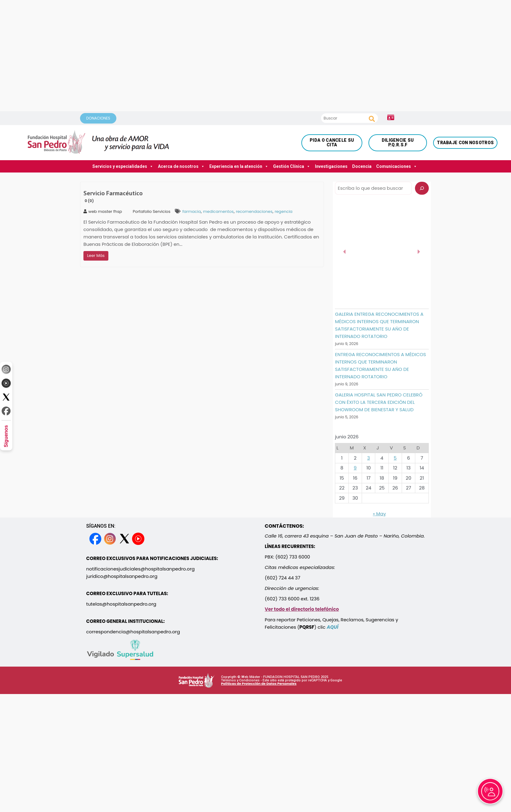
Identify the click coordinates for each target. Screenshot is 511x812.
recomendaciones (254, 211)
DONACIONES (98, 118)
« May (379, 514)
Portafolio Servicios (151, 211)
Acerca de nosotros (181, 166)
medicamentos (218, 211)
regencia (284, 211)
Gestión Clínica (292, 166)
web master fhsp (103, 211)
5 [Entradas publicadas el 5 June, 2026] (395, 458)
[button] (345, 252)
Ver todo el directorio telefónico (302, 609)
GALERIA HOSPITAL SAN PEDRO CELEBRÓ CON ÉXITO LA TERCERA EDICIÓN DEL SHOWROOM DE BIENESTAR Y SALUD (379, 402)
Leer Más (96, 256)
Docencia (362, 166)
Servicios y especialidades (123, 166)
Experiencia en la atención (239, 166)
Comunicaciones (397, 166)
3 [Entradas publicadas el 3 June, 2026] (369, 458)
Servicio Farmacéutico (113, 197)
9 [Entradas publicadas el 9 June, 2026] (355, 468)
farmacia (191, 211)
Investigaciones (331, 166)
